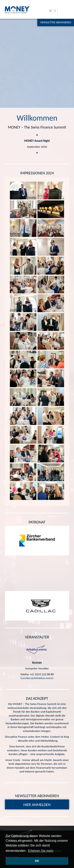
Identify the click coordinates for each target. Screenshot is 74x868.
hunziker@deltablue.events (37, 678)
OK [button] (37, 861)
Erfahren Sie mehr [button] (41, 851)
